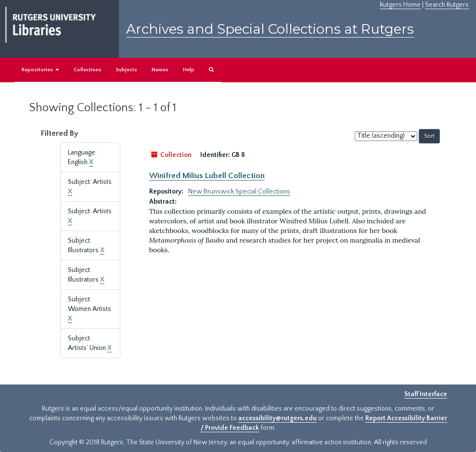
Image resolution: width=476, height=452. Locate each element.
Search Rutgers (447, 5)
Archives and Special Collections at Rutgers (270, 29)
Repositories (40, 70)
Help (189, 70)
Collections (88, 70)
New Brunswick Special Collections (239, 192)
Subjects (127, 70)
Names (160, 70)
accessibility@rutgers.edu (277, 418)
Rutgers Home (400, 5)
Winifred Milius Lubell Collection (207, 176)
